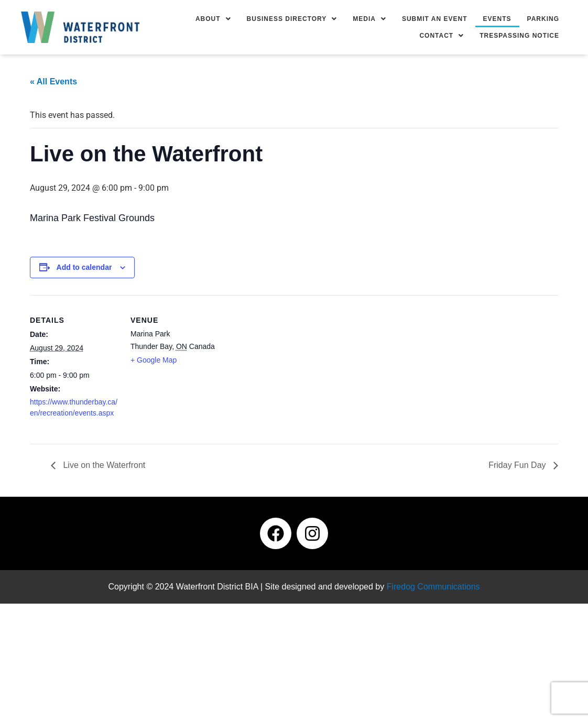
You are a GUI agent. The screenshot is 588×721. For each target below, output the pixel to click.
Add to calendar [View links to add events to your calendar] (84, 267)
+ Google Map (154, 360)
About (213, 19)
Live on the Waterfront (103, 465)
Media (369, 19)
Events (497, 19)
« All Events (53, 81)
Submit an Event (435, 19)
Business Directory (292, 19)
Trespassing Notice (519, 36)
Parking (543, 19)
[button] (213, 19)
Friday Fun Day (518, 465)
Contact (442, 36)
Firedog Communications (433, 587)
